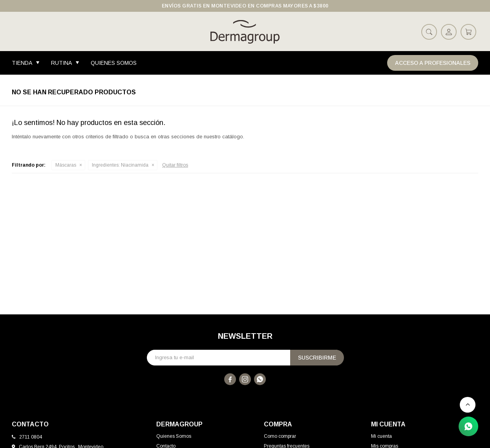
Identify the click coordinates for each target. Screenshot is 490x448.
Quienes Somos (114, 63)
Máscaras (66, 165)
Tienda (22, 63)
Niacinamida (120, 165)
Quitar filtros (175, 165)
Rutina (61, 63)
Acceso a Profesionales (433, 63)
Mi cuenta (381, 436)
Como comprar (280, 436)
